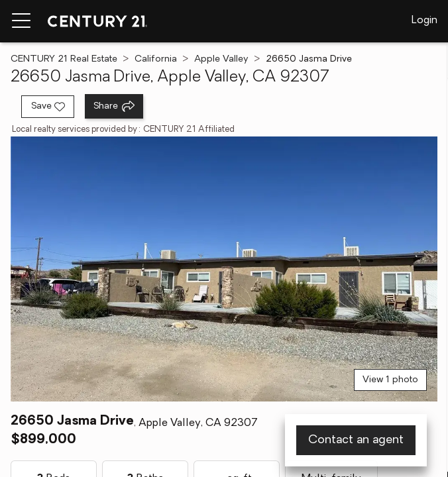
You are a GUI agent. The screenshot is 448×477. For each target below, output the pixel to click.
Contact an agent (356, 440)
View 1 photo (390, 380)
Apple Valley (221, 59)
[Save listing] (48, 107)
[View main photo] (224, 269)
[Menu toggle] (21, 21)
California (156, 59)
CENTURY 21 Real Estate (64, 59)
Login (424, 21)
